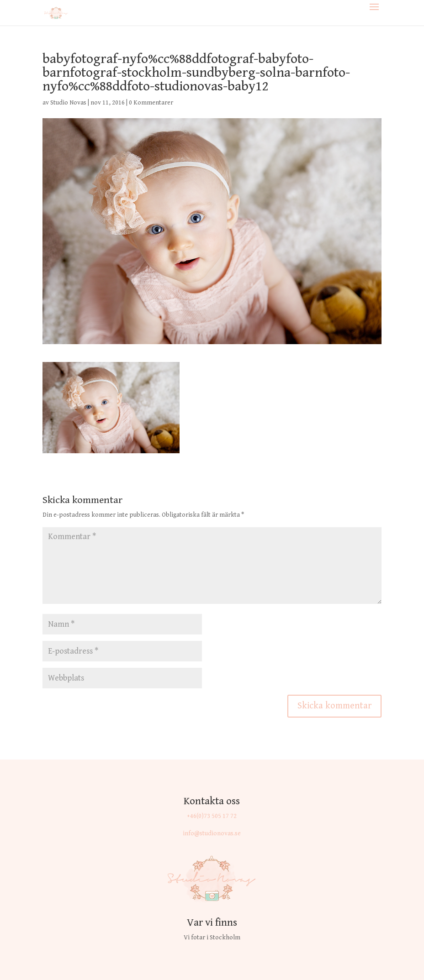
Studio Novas (68, 103)
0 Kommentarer (151, 103)
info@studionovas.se (212, 833)
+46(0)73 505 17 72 (212, 816)
